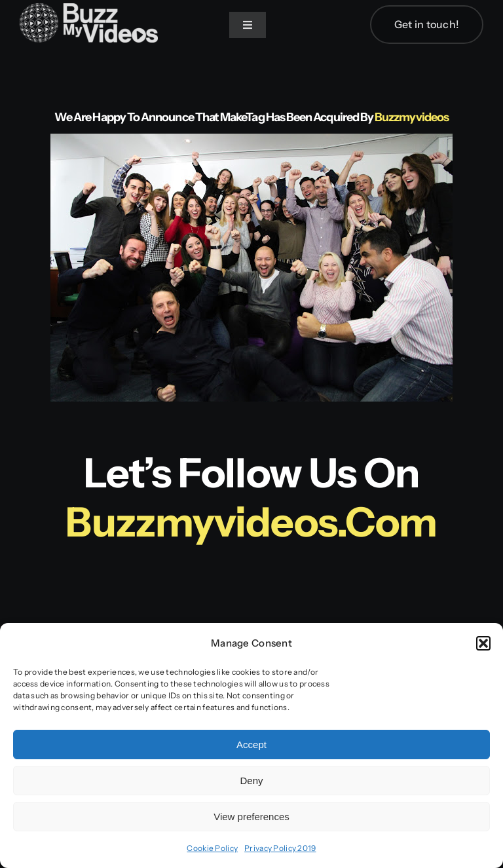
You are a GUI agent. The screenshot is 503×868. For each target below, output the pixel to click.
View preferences (251, 817)
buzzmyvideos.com (251, 522)
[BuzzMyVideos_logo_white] (89, 9)
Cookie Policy (212, 848)
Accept (251, 745)
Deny (251, 781)
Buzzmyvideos (412, 117)
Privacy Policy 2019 (280, 848)
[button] (483, 643)
